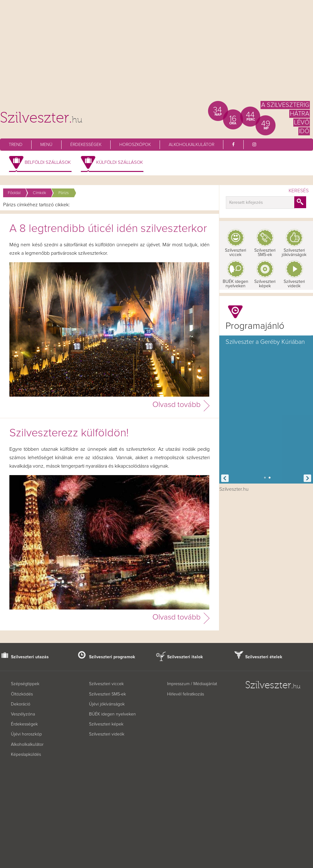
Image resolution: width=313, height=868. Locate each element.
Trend (16, 145)
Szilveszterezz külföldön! (69, 433)
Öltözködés (22, 694)
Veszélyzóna (23, 714)
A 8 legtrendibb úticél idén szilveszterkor (108, 229)
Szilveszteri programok (112, 657)
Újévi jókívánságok (107, 704)
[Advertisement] (156, 53)
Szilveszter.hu (234, 489)
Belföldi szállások (48, 162)
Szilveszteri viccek (236, 253)
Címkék (40, 193)
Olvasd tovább (176, 405)
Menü (46, 145)
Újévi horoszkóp (26, 734)
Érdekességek (86, 145)
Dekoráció (21, 704)
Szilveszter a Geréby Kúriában (265, 342)
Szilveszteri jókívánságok (294, 253)
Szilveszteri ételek (264, 657)
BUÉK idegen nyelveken (236, 284)
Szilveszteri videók (294, 284)
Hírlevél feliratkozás (186, 694)
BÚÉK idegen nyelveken (112, 714)
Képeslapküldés (26, 755)
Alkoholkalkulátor (191, 145)
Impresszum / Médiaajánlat (192, 684)
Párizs (64, 193)
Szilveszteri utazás (30, 657)
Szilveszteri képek (265, 284)
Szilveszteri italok (185, 657)
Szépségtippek (25, 684)
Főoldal (14, 193)
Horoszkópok (135, 145)
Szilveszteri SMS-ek (265, 253)
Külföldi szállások (120, 162)
